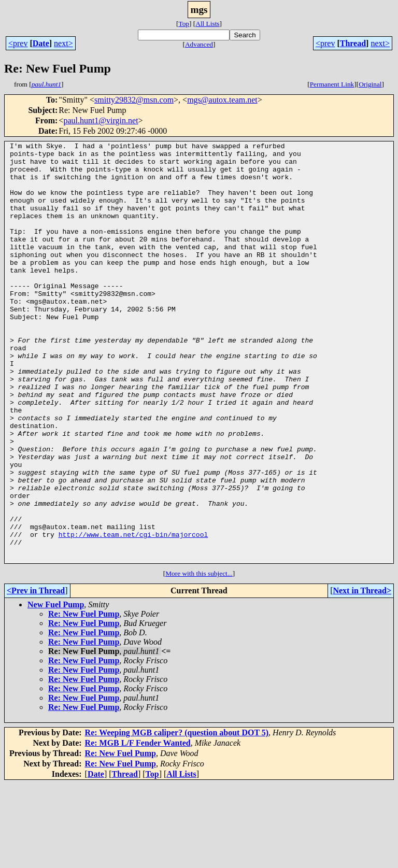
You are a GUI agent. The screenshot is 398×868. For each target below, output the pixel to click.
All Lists (207, 24)
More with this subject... (199, 657)
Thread (353, 43)
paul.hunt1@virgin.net (101, 120)
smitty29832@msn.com (134, 100)
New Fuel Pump (56, 688)
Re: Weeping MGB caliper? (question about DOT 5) (177, 816)
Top (184, 24)
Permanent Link (332, 84)
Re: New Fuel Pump (84, 698)
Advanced (199, 44)
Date (41, 43)
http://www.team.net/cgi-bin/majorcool (133, 614)
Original (370, 84)
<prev (18, 43)
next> (63, 43)
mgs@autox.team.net (222, 100)
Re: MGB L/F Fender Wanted (138, 827)
